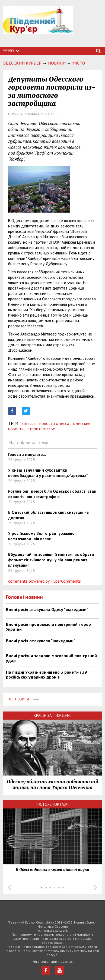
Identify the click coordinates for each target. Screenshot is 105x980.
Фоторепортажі (53, 804)
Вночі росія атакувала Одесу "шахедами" (47, 609)
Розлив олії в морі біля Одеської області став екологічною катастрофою (52, 494)
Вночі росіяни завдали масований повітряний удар (51, 658)
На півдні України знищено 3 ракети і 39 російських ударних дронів (46, 674)
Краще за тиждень (53, 715)
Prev (9, 888)
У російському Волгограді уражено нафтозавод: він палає (41, 536)
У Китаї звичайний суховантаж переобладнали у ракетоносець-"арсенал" (48, 473)
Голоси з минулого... (27, 454)
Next (96, 888)
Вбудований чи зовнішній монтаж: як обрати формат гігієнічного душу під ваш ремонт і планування (51, 560)
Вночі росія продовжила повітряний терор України (48, 627)
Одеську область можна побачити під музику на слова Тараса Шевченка (52, 785)
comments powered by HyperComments (44, 581)
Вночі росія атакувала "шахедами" (41, 641)
